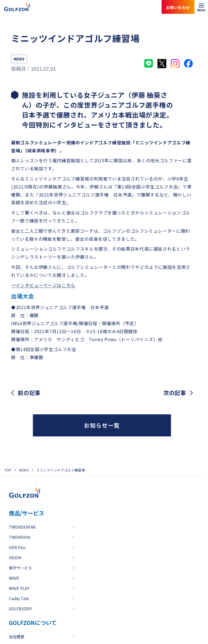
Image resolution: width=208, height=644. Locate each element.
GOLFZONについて (33, 623)
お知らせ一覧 (102, 425)
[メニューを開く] (201, 7)
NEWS (24, 470)
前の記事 (29, 393)
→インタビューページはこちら (43, 285)
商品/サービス (27, 513)
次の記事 (175, 393)
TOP (8, 470)
